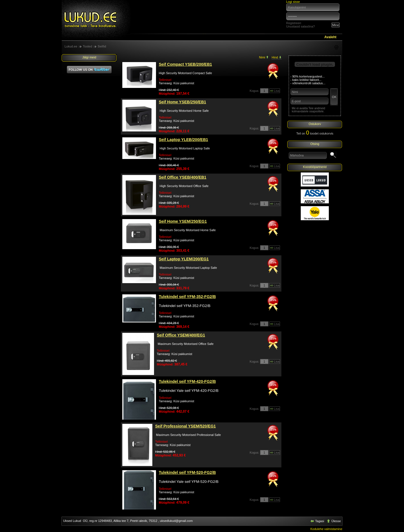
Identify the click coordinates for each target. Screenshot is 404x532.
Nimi (264, 57)
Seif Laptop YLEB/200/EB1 (183, 140)
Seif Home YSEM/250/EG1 (183, 221)
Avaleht (330, 37)
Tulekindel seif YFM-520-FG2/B (187, 472)
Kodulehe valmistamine (326, 529)
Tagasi (318, 521)
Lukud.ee (71, 46)
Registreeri (294, 23)
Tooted (87, 46)
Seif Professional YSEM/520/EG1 (185, 426)
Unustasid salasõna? (300, 26)
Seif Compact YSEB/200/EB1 (185, 64)
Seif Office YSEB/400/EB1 (183, 177)
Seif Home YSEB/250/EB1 (183, 102)
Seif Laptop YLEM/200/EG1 (184, 259)
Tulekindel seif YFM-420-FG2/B (187, 381)
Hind (277, 57)
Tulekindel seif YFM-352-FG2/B (187, 297)
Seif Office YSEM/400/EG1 (181, 335)
